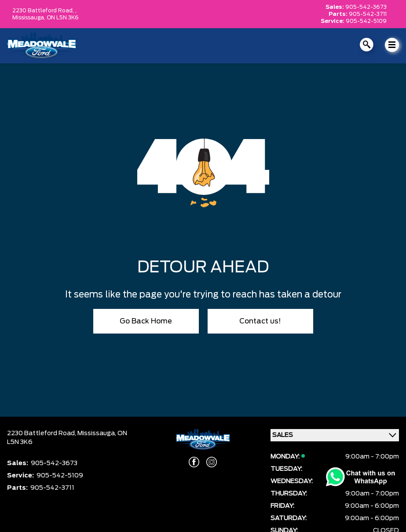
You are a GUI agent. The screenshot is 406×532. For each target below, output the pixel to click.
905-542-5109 (366, 21)
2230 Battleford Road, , (44, 11)
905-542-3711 (368, 14)
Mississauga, (29, 18)
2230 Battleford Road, (42, 433)
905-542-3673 (366, 7)
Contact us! (260, 321)
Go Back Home (146, 321)
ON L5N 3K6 (63, 18)
